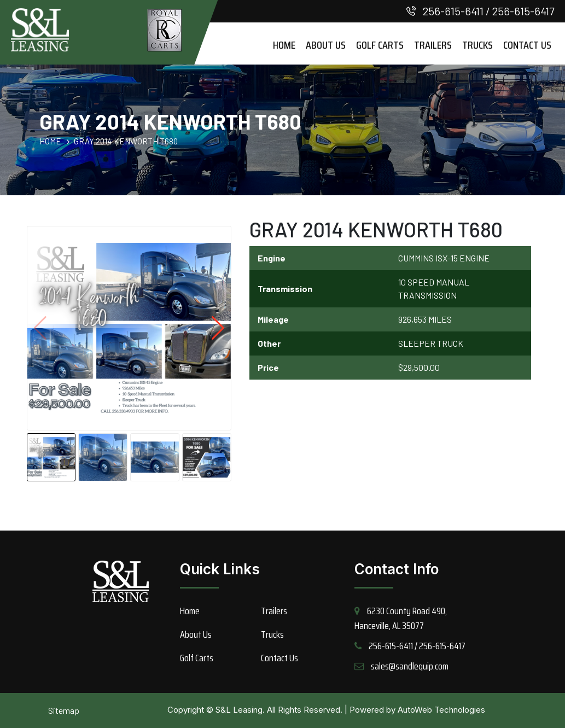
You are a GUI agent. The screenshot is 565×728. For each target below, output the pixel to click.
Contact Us (527, 45)
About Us (326, 45)
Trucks (477, 45)
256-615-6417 (523, 11)
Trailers (433, 45)
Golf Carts (380, 45)
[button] (218, 328)
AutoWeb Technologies (441, 710)
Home (284, 45)
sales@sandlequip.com (410, 666)
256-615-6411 (453, 11)
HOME (50, 141)
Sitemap (64, 710)
